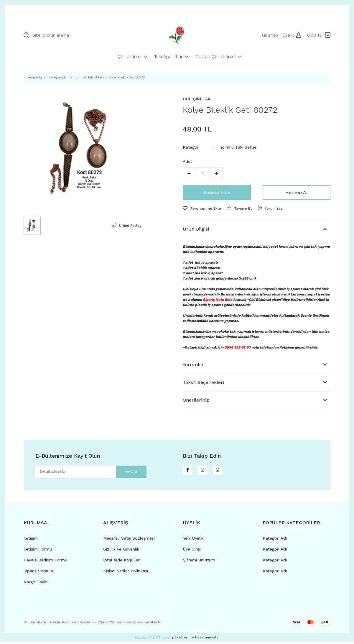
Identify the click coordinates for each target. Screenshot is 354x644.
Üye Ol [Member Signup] (287, 35)
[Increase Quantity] (216, 173)
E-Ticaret (163, 640)
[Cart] (319, 35)
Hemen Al (297, 192)
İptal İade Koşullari (122, 562)
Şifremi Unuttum (199, 562)
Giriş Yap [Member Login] (267, 35)
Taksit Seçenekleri (203, 382)
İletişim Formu (38, 551)
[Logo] (177, 35)
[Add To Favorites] (202, 208)
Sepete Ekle (217, 192)
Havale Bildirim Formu (45, 562)
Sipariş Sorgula (38, 573)
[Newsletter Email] (91, 473)
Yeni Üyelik (193, 540)
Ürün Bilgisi (196, 229)
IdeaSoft (143, 640)
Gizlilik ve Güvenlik (121, 551)
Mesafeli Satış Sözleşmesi (129, 540)
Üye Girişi (192, 551)
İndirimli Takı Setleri (238, 147)
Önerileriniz (196, 400)
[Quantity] (203, 173)
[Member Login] (297, 35)
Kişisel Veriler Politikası (126, 573)
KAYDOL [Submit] (124, 473)
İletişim (31, 540)
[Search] (84, 35)
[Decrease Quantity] (189, 173)
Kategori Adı (275, 540)
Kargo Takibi (36, 584)
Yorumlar (193, 365)
